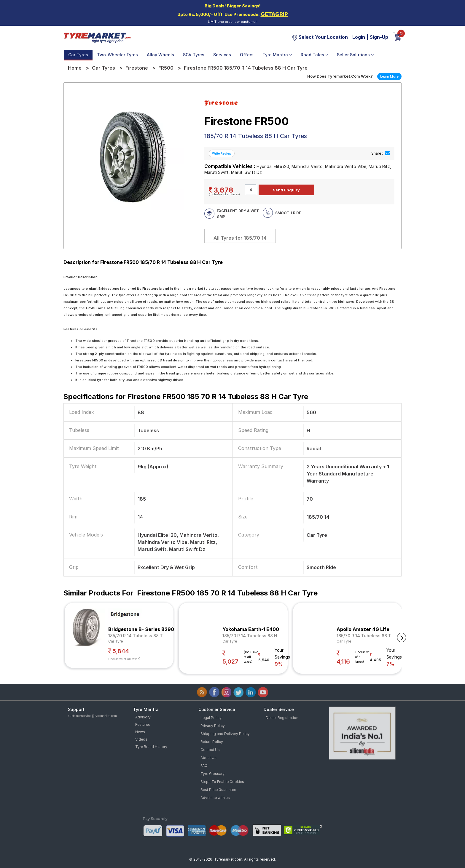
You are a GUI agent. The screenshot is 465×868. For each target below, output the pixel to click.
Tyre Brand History (151, 747)
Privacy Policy (213, 726)
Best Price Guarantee (218, 790)
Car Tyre (116, 641)
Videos (141, 739)
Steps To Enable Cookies (222, 782)
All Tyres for (240, 238)
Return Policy (212, 742)
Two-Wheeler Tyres (117, 55)
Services (222, 55)
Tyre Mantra (277, 55)
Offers (247, 55)
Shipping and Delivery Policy (225, 734)
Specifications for (186, 397)
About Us (208, 758)
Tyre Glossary (212, 774)
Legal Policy (211, 718)
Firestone (137, 68)
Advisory (143, 717)
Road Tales (314, 55)
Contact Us (210, 750)
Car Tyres (78, 55)
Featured (143, 724)
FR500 (166, 68)
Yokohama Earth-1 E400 (251, 629)
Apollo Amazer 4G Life (363, 629)
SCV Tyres (194, 55)
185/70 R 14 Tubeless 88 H (250, 636)
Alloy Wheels (160, 55)
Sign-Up (379, 37)
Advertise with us (215, 798)
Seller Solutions (355, 55)
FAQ (204, 766)
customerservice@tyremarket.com (92, 716)
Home (75, 68)
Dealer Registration (282, 718)
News (140, 732)
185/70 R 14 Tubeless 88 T (136, 636)
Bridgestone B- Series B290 (141, 629)
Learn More (389, 76)
